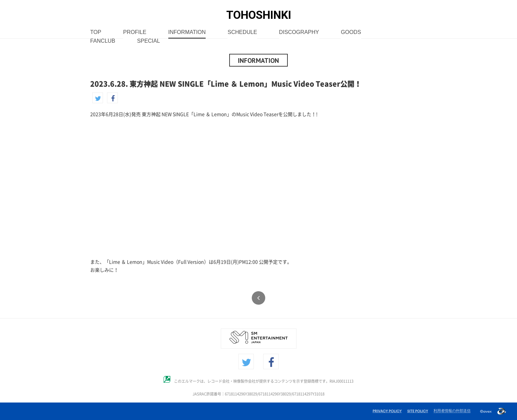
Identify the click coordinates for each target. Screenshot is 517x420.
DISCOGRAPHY (299, 32)
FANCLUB (103, 41)
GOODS (351, 32)
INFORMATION (187, 32)
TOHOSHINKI (259, 15)
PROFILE (135, 32)
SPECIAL (148, 41)
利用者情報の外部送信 (452, 411)
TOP (96, 32)
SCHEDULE (242, 32)
